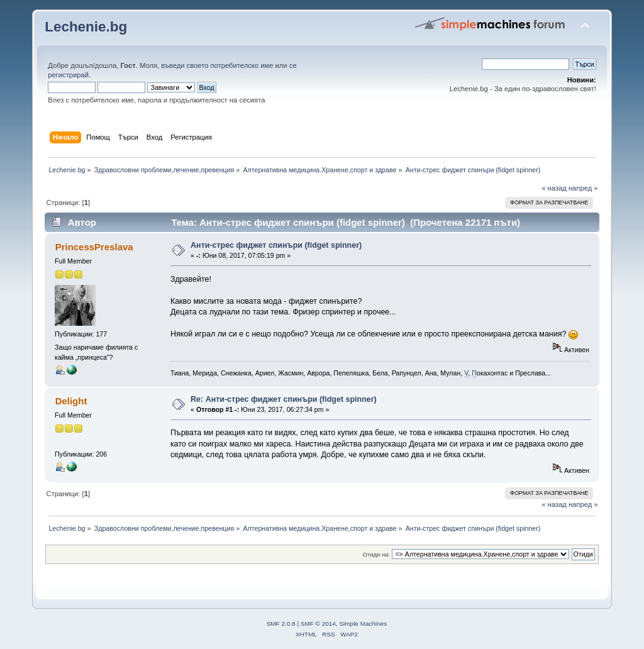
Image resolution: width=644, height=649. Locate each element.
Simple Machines (363, 624)
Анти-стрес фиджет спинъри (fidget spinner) (276, 245)
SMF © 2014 (318, 624)
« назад (554, 188)
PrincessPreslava (94, 247)
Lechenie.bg (86, 27)
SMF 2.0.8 (281, 624)
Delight (71, 401)
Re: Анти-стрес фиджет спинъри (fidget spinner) (284, 399)
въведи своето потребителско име (217, 65)
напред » (583, 188)
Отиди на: (376, 554)
